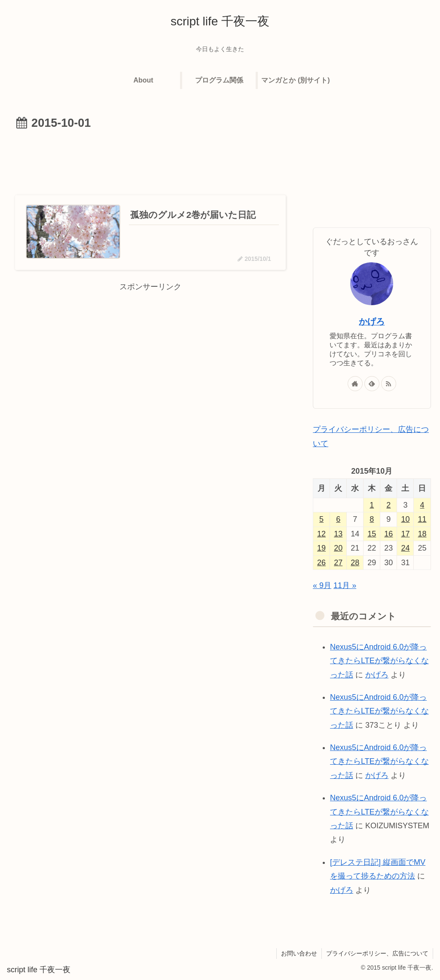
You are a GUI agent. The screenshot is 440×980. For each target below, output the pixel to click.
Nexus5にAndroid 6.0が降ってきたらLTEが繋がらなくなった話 (379, 661)
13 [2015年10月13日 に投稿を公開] (338, 534)
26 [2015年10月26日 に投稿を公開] (321, 563)
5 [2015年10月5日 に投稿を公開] (321, 519)
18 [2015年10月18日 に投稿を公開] (422, 534)
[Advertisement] (150, 159)
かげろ (372, 322)
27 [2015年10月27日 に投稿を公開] (338, 563)
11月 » (345, 585)
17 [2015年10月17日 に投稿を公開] (405, 534)
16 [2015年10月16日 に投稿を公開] (388, 534)
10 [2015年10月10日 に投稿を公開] (405, 519)
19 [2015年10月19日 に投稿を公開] (321, 548)
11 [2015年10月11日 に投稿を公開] (422, 519)
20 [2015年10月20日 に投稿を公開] (338, 548)
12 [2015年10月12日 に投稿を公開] (321, 534)
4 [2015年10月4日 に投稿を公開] (422, 505)
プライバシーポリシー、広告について (377, 953)
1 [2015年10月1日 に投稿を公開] (372, 505)
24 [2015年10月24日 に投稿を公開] (405, 548)
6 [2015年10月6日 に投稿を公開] (338, 519)
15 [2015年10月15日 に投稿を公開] (372, 534)
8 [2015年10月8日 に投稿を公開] (372, 519)
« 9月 (322, 585)
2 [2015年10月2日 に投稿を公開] (388, 505)
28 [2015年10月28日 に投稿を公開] (355, 563)
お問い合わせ (299, 953)
